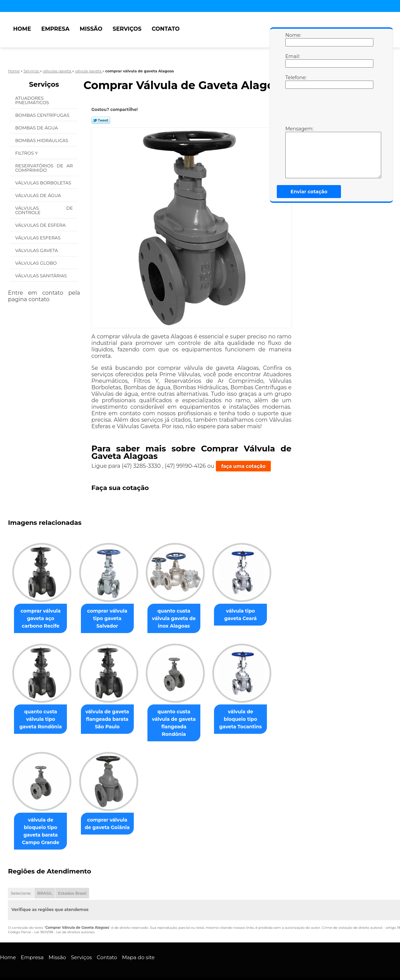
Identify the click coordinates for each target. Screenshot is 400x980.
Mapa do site (138, 950)
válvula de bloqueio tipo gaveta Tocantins (250, 719)
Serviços (127, 29)
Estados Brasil (72, 886)
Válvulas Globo (36, 263)
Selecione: (21, 886)
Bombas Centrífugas (43, 115)
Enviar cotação (309, 192)
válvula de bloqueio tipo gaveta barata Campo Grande (42, 827)
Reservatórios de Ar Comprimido (44, 168)
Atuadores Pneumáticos (33, 100)
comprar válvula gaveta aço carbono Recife (42, 618)
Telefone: (292, 82)
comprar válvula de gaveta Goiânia (111, 824)
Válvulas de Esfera (41, 225)
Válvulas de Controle (44, 210)
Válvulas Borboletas (44, 183)
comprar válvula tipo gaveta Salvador (111, 618)
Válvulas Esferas (38, 238)
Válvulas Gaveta (37, 250)
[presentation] (329, 109)
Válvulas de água (39, 195)
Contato (166, 29)
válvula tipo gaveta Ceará (250, 615)
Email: (292, 60)
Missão (91, 29)
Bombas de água (37, 128)
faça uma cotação (243, 466)
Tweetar (101, 120)
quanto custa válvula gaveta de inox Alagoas (181, 618)
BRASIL (45, 886)
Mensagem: (292, 152)
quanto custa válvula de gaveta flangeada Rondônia (181, 723)
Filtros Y (27, 153)
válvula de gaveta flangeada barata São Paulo (111, 719)
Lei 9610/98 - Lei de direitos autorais (64, 925)
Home (22, 29)
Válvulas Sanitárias (41, 276)
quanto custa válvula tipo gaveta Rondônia (42, 719)
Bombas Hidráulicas (42, 140)
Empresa (55, 29)
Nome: (292, 39)
